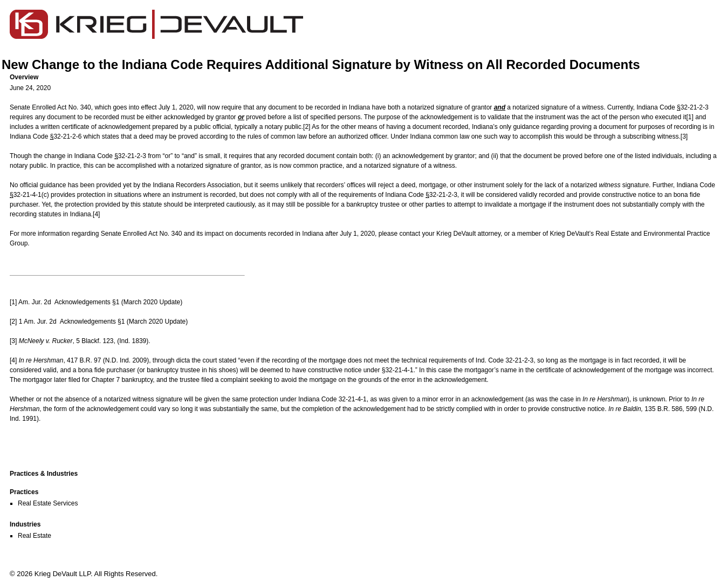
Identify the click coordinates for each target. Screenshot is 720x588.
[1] (690, 117)
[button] (364, 77)
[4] (96, 214)
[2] (307, 127)
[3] (684, 136)
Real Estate (35, 536)
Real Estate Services (48, 503)
